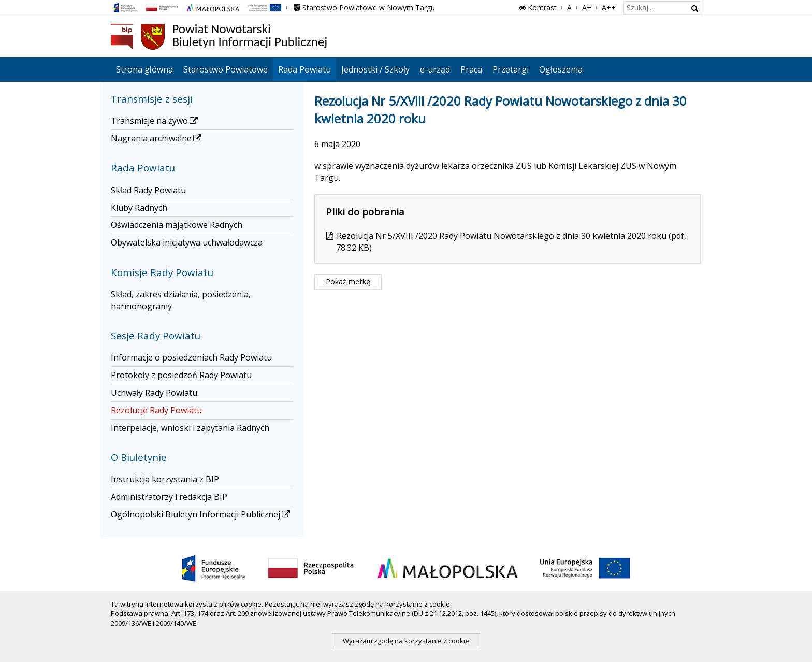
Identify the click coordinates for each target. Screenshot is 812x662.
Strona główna (144, 69)
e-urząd (435, 69)
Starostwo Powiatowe (226, 69)
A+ (587, 8)
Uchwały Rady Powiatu (154, 393)
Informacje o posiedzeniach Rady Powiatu (191, 357)
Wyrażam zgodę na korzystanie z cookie (406, 641)
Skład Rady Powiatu (148, 190)
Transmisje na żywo (155, 121)
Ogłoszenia (561, 69)
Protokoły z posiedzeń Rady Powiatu (181, 375)
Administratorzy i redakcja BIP (169, 497)
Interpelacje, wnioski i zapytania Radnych (190, 428)
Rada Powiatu (304, 69)
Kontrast (537, 8)
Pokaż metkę (348, 282)
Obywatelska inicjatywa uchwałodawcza (187, 242)
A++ (609, 8)
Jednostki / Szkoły (375, 69)
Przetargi (511, 69)
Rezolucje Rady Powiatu (156, 410)
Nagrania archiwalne (157, 138)
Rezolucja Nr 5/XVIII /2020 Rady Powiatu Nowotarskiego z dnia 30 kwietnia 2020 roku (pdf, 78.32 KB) (511, 242)
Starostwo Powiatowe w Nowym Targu (364, 8)
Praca (471, 69)
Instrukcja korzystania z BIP (165, 479)
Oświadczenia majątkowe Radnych (177, 225)
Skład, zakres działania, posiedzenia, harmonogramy (181, 300)
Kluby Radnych (139, 208)
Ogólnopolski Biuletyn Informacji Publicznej (201, 514)
